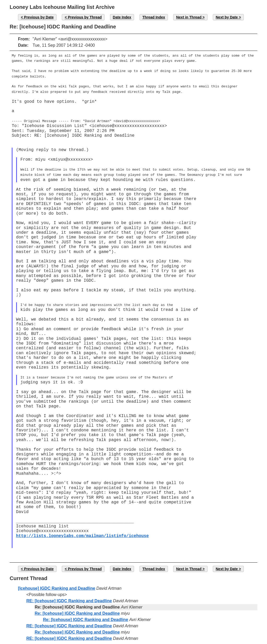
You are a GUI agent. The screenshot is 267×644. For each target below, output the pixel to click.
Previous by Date (39, 17)
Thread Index (154, 17)
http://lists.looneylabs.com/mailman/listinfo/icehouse (83, 530)
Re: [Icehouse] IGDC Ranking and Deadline (77, 608)
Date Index (122, 17)
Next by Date (227, 17)
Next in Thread (189, 17)
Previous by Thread (85, 17)
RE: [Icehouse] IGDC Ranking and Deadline (69, 595)
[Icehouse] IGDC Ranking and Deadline (57, 583)
